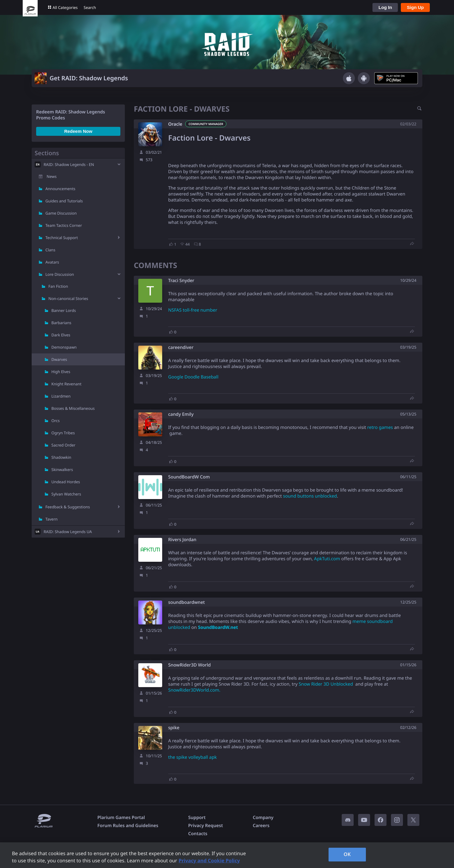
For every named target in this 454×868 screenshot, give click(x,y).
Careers (261, 826)
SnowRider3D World (190, 665)
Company (263, 818)
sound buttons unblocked (310, 496)
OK (347, 854)
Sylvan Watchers (66, 494)
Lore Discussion (60, 274)
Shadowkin (61, 457)
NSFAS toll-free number (193, 310)
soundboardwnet (187, 602)
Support (197, 818)
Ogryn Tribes (63, 433)
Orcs (56, 421)
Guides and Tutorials (64, 201)
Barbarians (61, 323)
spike (174, 728)
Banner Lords (64, 310)
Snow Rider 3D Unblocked (326, 684)
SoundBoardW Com (189, 477)
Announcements (60, 189)
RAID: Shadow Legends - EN (69, 164)
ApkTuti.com (327, 559)
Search (90, 7)
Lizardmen (61, 396)
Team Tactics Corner (64, 225)
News (52, 176)
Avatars (52, 262)
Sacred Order (63, 445)
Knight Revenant (66, 384)
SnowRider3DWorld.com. (194, 690)
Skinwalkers (62, 470)
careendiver (181, 348)
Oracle (175, 124)
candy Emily (181, 414)
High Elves (61, 372)
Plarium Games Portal (121, 818)
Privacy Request (205, 826)
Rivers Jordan (182, 540)
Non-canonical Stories (68, 298)
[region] (227, 855)
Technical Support (62, 238)
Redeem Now (78, 131)
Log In (385, 7)
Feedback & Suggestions (68, 507)
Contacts (198, 834)
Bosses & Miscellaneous (73, 408)
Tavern (52, 519)
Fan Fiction (58, 286)
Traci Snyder (181, 281)
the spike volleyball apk (193, 757)
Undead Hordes (66, 482)
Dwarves (59, 359)
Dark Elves (61, 335)
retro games (380, 427)
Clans (50, 250)
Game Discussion (61, 213)
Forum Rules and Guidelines (128, 826)
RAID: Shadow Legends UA (68, 532)
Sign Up (415, 7)
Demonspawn (64, 347)
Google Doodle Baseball (193, 377)
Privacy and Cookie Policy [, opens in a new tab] (209, 861)
